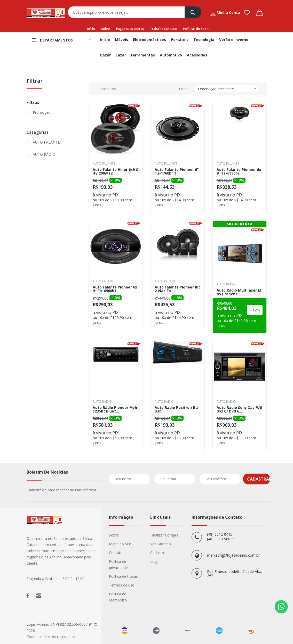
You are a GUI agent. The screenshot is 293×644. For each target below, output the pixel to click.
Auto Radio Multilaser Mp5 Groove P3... (239, 292)
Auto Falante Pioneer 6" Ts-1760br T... (177, 171)
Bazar (105, 55)
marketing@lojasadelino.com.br (233, 555)
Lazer (121, 55)
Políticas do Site (196, 29)
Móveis (121, 40)
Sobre (106, 29)
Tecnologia (204, 40)
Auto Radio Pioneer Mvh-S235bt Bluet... (116, 409)
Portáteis (180, 40)
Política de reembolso (118, 597)
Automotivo (171, 55)
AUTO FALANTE (46, 142)
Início (91, 29)
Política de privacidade (118, 564)
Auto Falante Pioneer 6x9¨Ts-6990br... (239, 171)
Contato (116, 553)
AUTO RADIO (44, 154)
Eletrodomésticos (149, 40)
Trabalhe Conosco (163, 29)
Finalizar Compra (164, 535)
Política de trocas (123, 576)
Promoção (42, 112)
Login (155, 561)
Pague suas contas (130, 29)
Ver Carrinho (161, 544)
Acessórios (197, 55)
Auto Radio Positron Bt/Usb (177, 409)
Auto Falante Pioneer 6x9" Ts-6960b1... (115, 289)
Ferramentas (143, 55)
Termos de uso (122, 585)
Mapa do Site (120, 544)
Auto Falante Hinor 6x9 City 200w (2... (115, 171)
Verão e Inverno (234, 40)
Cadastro (158, 553)
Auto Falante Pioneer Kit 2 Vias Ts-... (177, 289)
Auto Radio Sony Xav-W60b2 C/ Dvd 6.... (239, 409)
